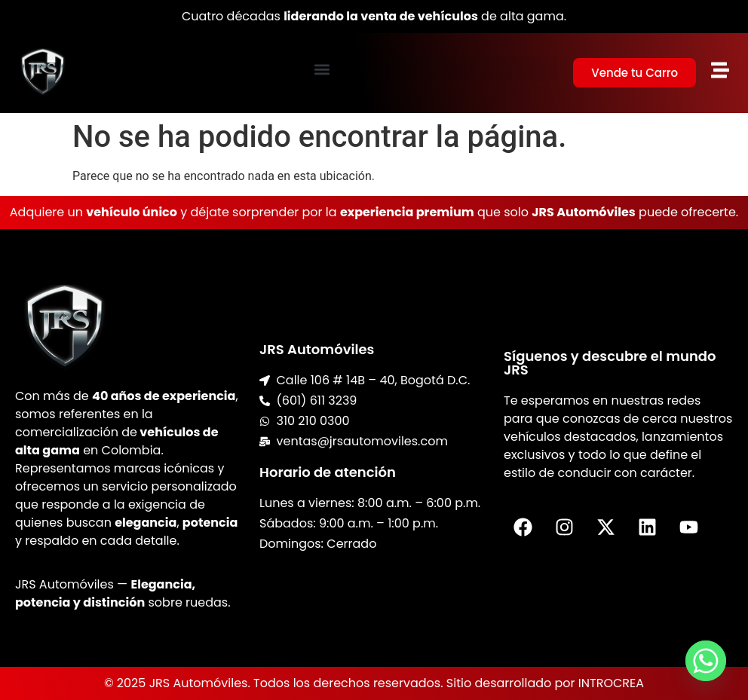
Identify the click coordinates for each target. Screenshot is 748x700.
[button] (322, 69)
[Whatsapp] (706, 661)
